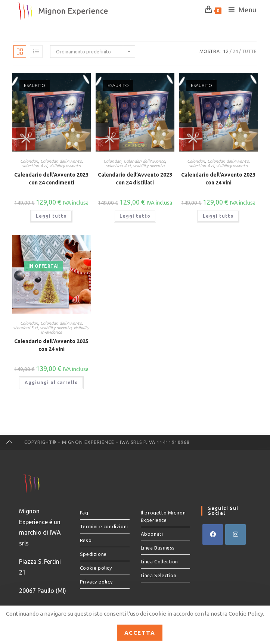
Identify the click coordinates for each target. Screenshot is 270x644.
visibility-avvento (65, 166)
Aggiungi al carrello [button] (51, 382)
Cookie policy (96, 568)
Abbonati (152, 534)
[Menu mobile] (240, 10)
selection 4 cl (35, 166)
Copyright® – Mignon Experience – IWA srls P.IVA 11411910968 (107, 442)
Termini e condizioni (104, 526)
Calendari (29, 161)
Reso (86, 540)
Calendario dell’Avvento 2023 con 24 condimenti (51, 179)
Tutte (249, 51)
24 (235, 51)
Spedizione (93, 554)
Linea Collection (160, 561)
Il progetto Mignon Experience (163, 516)
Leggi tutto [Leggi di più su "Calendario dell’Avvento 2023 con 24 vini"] (218, 216)
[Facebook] (213, 534)
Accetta (140, 633)
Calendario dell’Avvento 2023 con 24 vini (218, 179)
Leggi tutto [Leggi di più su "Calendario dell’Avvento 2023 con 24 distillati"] (135, 216)
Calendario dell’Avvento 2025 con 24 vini (51, 345)
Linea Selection (159, 575)
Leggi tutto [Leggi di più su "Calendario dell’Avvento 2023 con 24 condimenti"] (51, 216)
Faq (84, 513)
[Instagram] (235, 534)
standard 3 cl (25, 328)
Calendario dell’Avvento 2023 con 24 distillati (135, 179)
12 (226, 51)
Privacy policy (96, 582)
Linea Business (158, 548)
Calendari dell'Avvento (61, 161)
